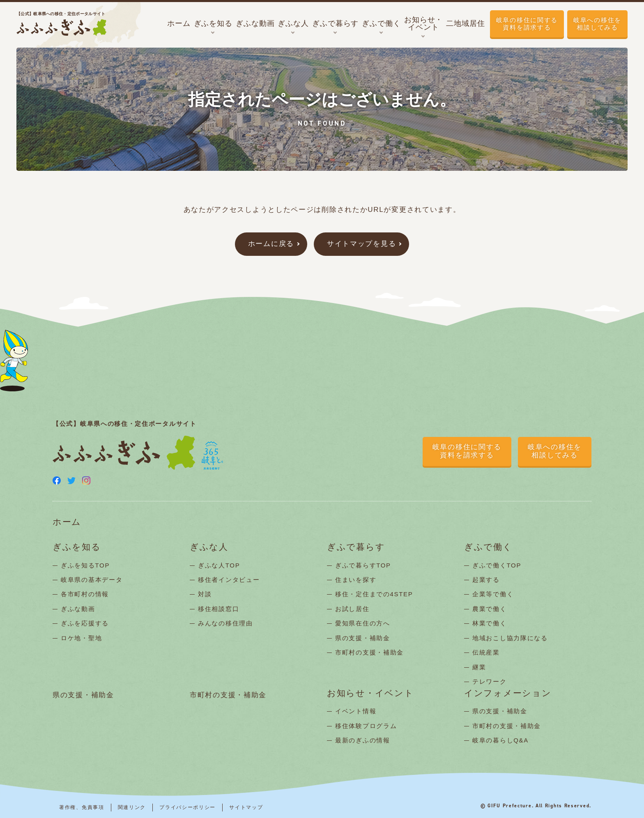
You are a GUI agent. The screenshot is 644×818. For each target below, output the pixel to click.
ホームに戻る (271, 244)
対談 (205, 594)
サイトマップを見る (361, 244)
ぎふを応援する (85, 623)
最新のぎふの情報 (363, 740)
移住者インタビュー (229, 580)
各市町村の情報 (85, 594)
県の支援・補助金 (363, 638)
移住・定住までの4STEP (374, 594)
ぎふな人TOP (219, 565)
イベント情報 (356, 711)
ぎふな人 (209, 547)
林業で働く (490, 623)
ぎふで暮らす (356, 547)
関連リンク (132, 807)
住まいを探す (356, 580)
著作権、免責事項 (82, 807)
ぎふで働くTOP (497, 565)
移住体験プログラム (366, 726)
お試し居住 (352, 609)
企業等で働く (493, 594)
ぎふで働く (488, 547)
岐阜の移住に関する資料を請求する (527, 24)
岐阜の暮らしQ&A (500, 740)
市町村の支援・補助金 (369, 652)
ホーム (67, 522)
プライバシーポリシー (187, 807)
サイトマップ (246, 807)
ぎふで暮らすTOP (363, 565)
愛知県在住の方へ (363, 623)
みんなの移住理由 (225, 623)
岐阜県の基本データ (92, 580)
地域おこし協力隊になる (510, 638)
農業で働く (490, 609)
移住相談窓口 (218, 609)
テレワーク (490, 681)
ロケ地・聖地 (81, 638)
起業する (486, 580)
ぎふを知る (77, 547)
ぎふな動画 (78, 609)
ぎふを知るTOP (85, 565)
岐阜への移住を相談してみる (597, 24)
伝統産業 (486, 652)
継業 (479, 667)
